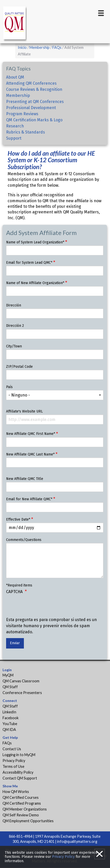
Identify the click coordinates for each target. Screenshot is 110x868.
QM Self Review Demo (21, 815)
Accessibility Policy (18, 772)
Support (14, 138)
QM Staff (10, 687)
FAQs (57, 47)
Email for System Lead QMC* (29, 263)
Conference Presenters (22, 693)
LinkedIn (9, 712)
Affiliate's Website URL (24, 411)
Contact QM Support (20, 778)
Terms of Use (13, 766)
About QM (15, 77)
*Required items (19, 585)
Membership (40, 47)
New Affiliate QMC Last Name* (30, 454)
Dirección (14, 305)
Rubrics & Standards (26, 132)
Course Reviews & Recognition (34, 89)
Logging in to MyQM (19, 755)
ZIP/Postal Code (19, 367)
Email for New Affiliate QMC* (29, 499)
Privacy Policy (14, 761)
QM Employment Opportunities (28, 821)
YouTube (10, 724)
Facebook (11, 718)
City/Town (14, 346)
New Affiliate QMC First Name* (31, 434)
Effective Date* (18, 519)
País (9, 387)
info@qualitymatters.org (77, 841)
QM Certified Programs (22, 803)
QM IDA (9, 730)
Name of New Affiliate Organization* (35, 283)
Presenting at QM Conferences (35, 102)
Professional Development (31, 108)
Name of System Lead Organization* (35, 242)
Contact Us (12, 749)
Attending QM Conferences (31, 83)
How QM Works (16, 792)
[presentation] (45, 607)
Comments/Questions (24, 540)
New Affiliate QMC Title (25, 479)
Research (15, 126)
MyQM (8, 675)
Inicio (22, 47)
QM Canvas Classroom (21, 681)
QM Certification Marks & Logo (34, 120)
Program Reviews (22, 114)
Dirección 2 (15, 326)
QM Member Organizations (25, 809)
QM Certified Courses (21, 797)
